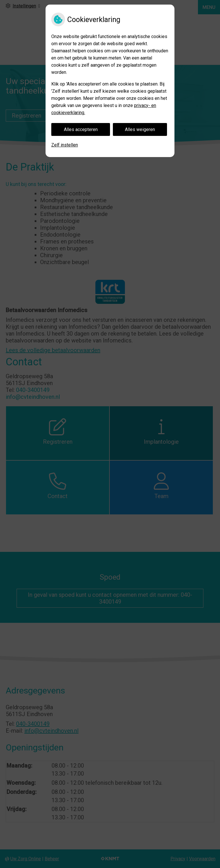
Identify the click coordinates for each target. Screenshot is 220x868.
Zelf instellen (65, 145)
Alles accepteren (81, 129)
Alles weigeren (140, 129)
